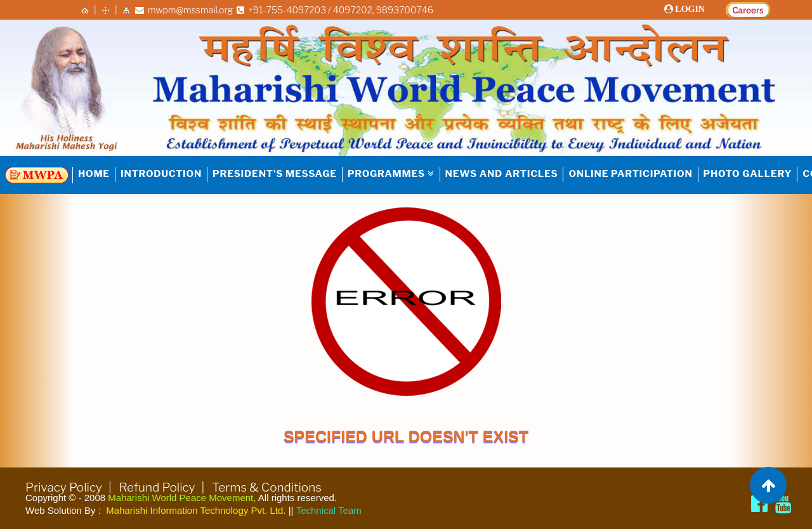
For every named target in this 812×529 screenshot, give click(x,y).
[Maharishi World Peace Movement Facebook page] (759, 504)
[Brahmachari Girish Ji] (783, 504)
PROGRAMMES (391, 174)
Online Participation (630, 174)
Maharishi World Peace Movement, (182, 498)
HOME (94, 174)
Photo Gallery (748, 174)
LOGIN (689, 9)
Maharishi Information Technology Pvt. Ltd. (196, 510)
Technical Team (329, 510)
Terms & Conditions (267, 487)
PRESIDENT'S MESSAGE (275, 174)
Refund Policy (157, 487)
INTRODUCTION (161, 174)
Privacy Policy (64, 487)
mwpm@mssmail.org (184, 10)
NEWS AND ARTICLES (502, 174)
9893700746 (405, 10)
